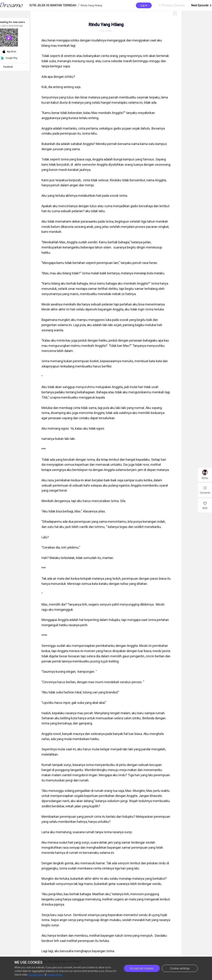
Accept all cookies (142, 968)
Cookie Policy (36, 975)
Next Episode (202, 5)
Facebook (9, 67)
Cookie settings (180, 968)
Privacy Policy (55, 975)
